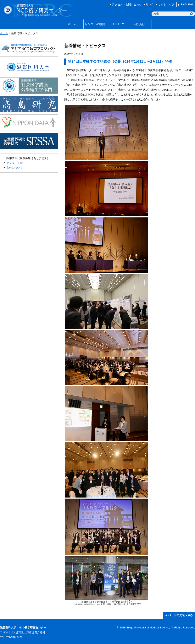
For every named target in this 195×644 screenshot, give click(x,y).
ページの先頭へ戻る (181, 615)
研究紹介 (140, 24)
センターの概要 (95, 24)
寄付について (15, 168)
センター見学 (15, 163)
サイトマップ (166, 4)
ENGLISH (187, 4)
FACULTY (117, 24)
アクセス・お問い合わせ (127, 4)
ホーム (72, 24)
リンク (150, 4)
